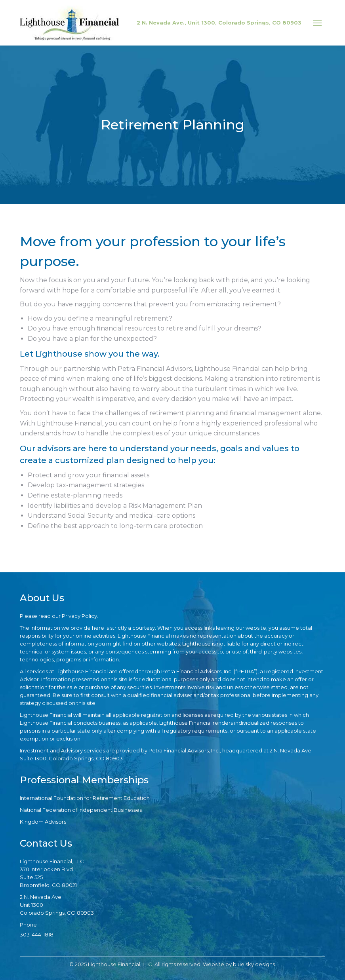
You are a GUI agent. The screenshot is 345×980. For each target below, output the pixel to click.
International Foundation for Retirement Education (85, 798)
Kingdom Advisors (43, 822)
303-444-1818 (37, 934)
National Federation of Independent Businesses (81, 810)
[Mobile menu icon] (317, 23)
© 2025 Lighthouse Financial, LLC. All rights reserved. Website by (151, 964)
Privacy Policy (79, 616)
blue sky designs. (254, 964)
